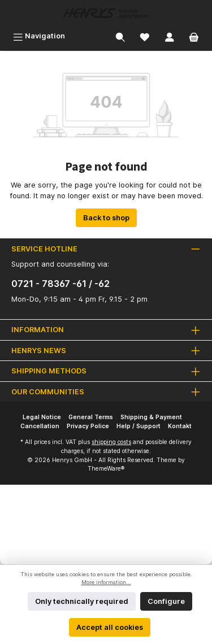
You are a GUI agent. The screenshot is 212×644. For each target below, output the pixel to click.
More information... (106, 582)
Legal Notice (42, 417)
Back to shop (106, 218)
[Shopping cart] (194, 36)
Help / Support (139, 426)
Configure (166, 601)
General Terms (91, 417)
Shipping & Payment (151, 417)
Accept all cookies (110, 627)
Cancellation (40, 426)
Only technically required (82, 601)
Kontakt (180, 426)
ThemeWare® (106, 469)
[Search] (120, 36)
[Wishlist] (145, 36)
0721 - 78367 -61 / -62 (60, 284)
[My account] (170, 36)
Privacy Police (88, 426)
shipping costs (111, 442)
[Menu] (39, 36)
